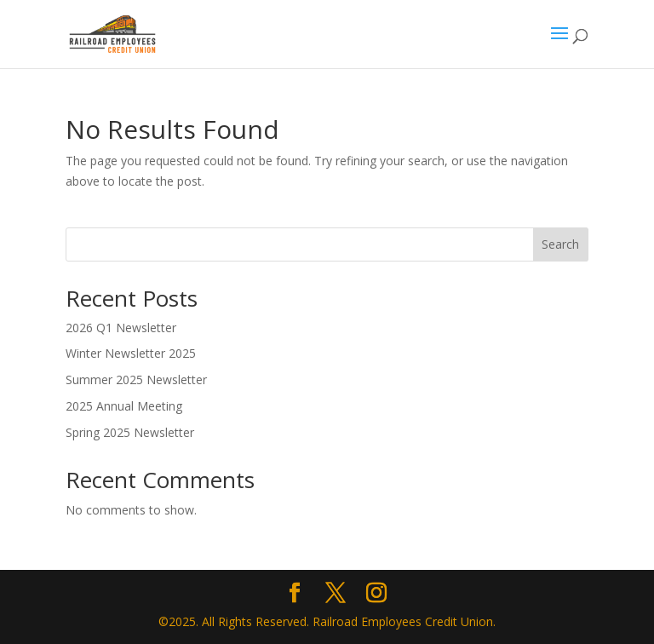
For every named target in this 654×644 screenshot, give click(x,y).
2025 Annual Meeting (124, 406)
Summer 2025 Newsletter (136, 379)
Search (560, 244)
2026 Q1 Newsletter (121, 328)
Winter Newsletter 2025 (131, 353)
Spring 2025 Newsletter (130, 432)
